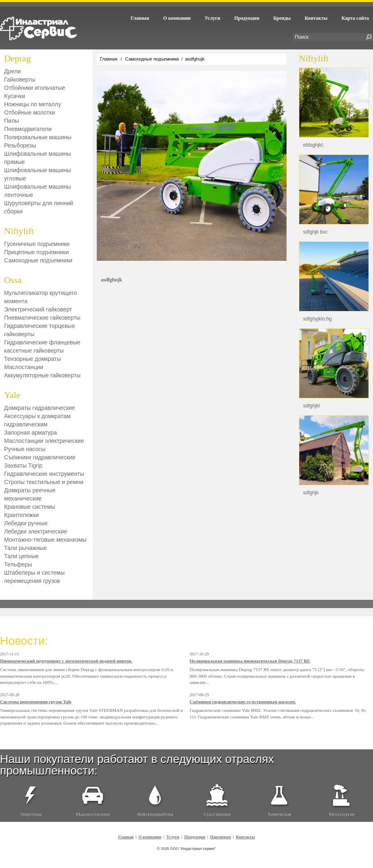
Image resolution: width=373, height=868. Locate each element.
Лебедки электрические (36, 531)
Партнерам (220, 837)
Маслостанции (24, 367)
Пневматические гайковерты (42, 318)
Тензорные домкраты (33, 359)
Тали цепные (21, 556)
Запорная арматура (30, 433)
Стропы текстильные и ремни (44, 482)
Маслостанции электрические (44, 441)
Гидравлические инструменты (44, 474)
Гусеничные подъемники (37, 244)
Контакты (316, 18)
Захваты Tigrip (23, 466)
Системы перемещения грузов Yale (36, 702)
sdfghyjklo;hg (317, 319)
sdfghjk (311, 493)
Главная (140, 18)
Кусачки (15, 96)
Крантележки (21, 515)
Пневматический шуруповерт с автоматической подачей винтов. (66, 661)
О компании (177, 18)
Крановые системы (30, 507)
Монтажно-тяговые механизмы (45, 540)
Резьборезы (20, 145)
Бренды (282, 18)
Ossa (13, 280)
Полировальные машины (38, 137)
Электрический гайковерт (38, 309)
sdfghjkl (311, 406)
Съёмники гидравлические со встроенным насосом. (243, 702)
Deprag (17, 58)
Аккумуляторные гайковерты (42, 375)
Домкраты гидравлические (40, 408)
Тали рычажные (25, 548)
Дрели (13, 71)
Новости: (24, 641)
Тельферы (18, 564)
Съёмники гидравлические (40, 457)
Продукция (247, 18)
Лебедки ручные (26, 523)
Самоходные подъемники (38, 260)
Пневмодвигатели (28, 129)
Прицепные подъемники (36, 252)
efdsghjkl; (314, 145)
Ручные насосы (25, 449)
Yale (12, 395)
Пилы (12, 121)
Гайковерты (20, 80)
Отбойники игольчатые (35, 88)
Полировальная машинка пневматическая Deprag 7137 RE (250, 661)
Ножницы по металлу (33, 104)
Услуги (212, 18)
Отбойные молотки (30, 112)
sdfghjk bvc (315, 232)
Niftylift (19, 231)
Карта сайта (355, 18)
